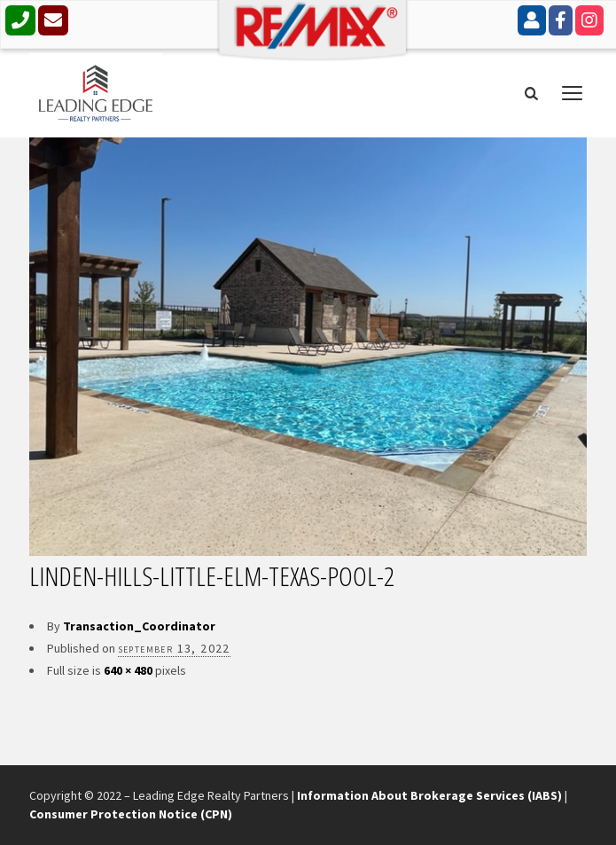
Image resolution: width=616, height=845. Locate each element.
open (573, 93)
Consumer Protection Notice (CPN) (131, 814)
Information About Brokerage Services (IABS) (429, 795)
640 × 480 (128, 670)
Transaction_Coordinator (139, 626)
